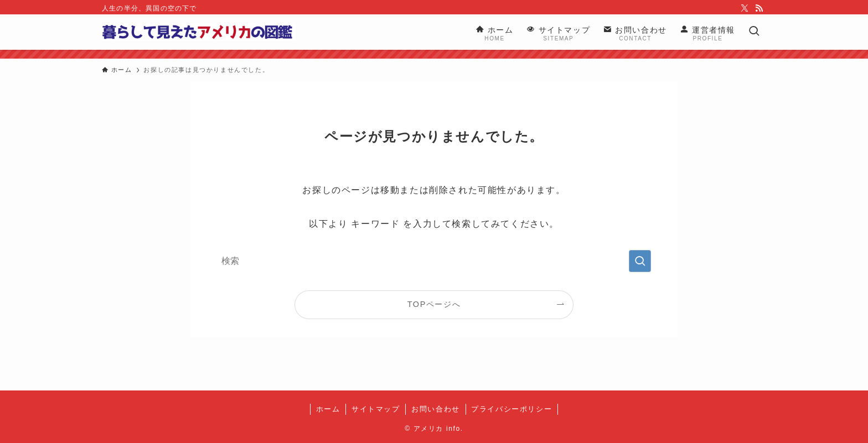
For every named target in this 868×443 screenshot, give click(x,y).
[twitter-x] (745, 8)
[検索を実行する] (640, 261)
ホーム (328, 409)
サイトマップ (376, 409)
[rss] (759, 8)
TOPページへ (434, 304)
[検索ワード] (434, 261)
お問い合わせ (436, 409)
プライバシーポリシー (512, 409)
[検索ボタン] (754, 32)
